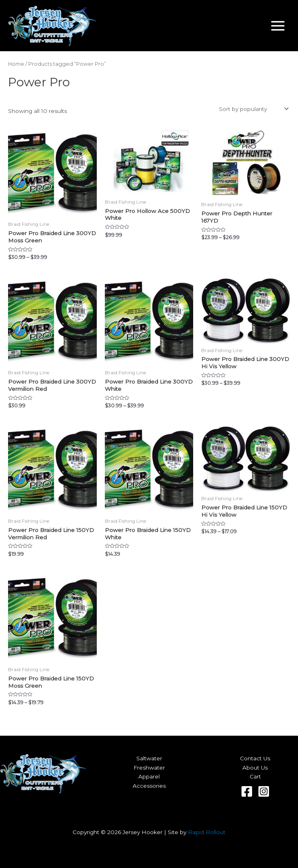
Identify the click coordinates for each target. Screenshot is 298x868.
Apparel (149, 776)
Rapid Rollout (207, 832)
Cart (255, 776)
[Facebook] (247, 791)
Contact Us (255, 758)
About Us (255, 768)
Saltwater (149, 758)
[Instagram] (264, 791)
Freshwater (149, 768)
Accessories (149, 786)
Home (16, 64)
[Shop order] (253, 109)
